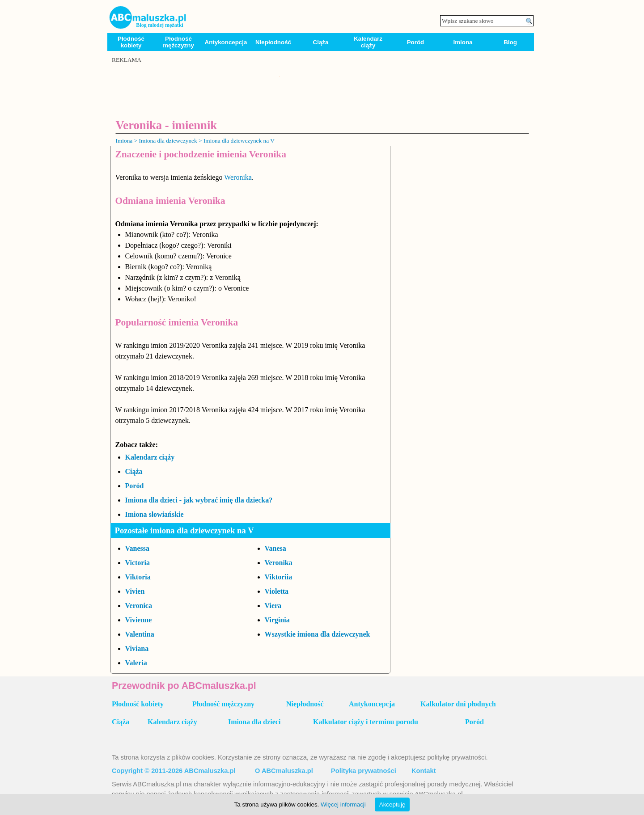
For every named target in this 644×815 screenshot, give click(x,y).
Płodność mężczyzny (178, 42)
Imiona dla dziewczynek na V (239, 141)
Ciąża (321, 42)
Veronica (139, 606)
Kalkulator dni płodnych (458, 704)
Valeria (136, 663)
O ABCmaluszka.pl (284, 771)
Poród (416, 42)
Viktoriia (279, 577)
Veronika (279, 563)
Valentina (140, 634)
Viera (273, 606)
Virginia (277, 620)
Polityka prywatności (364, 771)
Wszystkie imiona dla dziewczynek (318, 634)
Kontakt (424, 771)
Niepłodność (273, 42)
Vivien (135, 591)
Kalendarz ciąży (368, 42)
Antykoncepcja (226, 42)
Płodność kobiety (131, 42)
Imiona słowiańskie (155, 514)
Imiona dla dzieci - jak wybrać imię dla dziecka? (199, 500)
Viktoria (138, 577)
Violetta (277, 591)
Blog (510, 42)
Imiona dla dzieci (254, 722)
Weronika (238, 177)
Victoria (138, 563)
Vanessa (138, 548)
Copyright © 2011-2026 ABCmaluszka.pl (174, 771)
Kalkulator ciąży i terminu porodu (366, 722)
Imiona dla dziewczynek (168, 141)
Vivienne (139, 620)
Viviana (137, 648)
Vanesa (275, 548)
